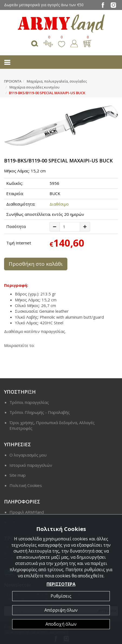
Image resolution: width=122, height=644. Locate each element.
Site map (18, 475)
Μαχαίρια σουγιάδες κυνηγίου (34, 87)
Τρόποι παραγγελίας (29, 402)
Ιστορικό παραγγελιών (31, 465)
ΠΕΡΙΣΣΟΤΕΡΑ (61, 584)
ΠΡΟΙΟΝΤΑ (13, 81)
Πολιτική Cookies (26, 485)
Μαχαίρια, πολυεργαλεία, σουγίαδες (57, 81)
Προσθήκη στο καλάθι (36, 264)
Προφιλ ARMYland (27, 512)
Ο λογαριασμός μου (28, 455)
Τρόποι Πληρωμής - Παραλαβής (40, 412)
